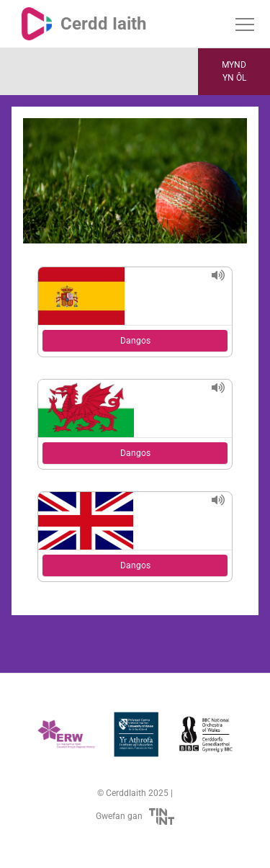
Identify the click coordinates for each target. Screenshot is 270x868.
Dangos (135, 341)
